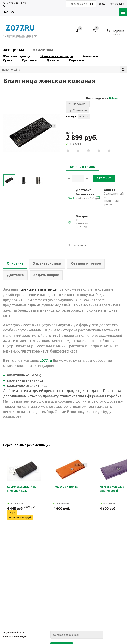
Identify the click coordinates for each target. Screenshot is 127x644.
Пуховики (29, 60)
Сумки (8, 60)
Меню (9, 12)
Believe (113, 98)
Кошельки (90, 56)
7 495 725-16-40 (16, 3)
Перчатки (77, 60)
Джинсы (53, 60)
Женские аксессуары (57, 56)
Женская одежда (17, 56)
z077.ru (46, 360)
